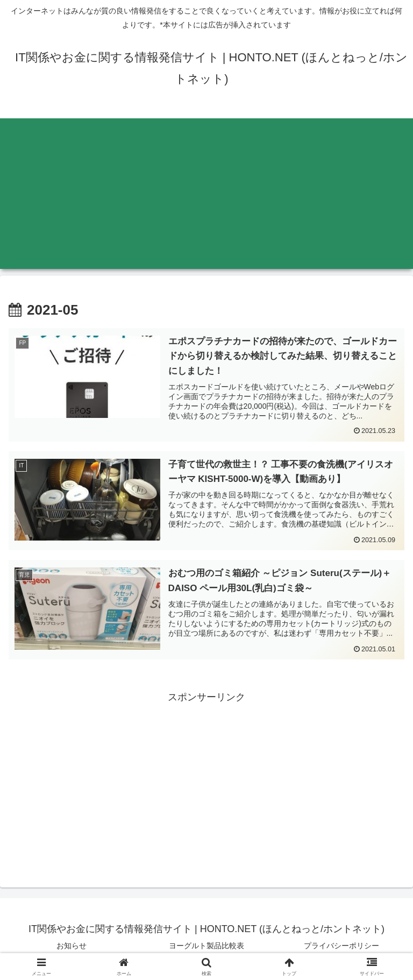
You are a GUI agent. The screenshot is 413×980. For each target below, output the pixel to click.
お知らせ (72, 946)
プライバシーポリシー (341, 946)
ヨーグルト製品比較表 (206, 946)
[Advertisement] (206, 194)
